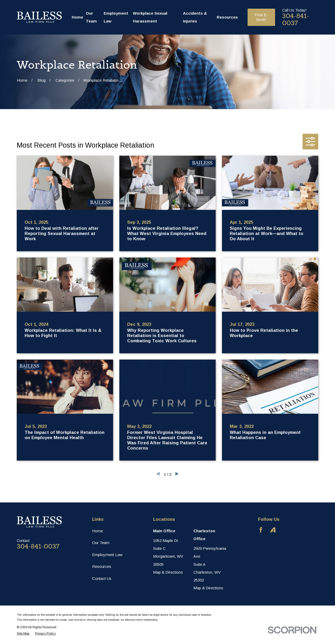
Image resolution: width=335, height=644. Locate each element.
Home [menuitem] (77, 17)
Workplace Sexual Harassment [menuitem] (150, 17)
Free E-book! (261, 17)
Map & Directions (168, 572)
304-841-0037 (296, 19)
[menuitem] (23, 634)
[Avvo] (273, 530)
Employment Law (107, 555)
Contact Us (102, 578)
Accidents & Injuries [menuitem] (195, 17)
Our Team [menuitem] (91, 17)
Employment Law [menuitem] (116, 17)
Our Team (101, 543)
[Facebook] (261, 530)
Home (97, 531)
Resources (102, 566)
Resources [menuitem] (227, 17)
